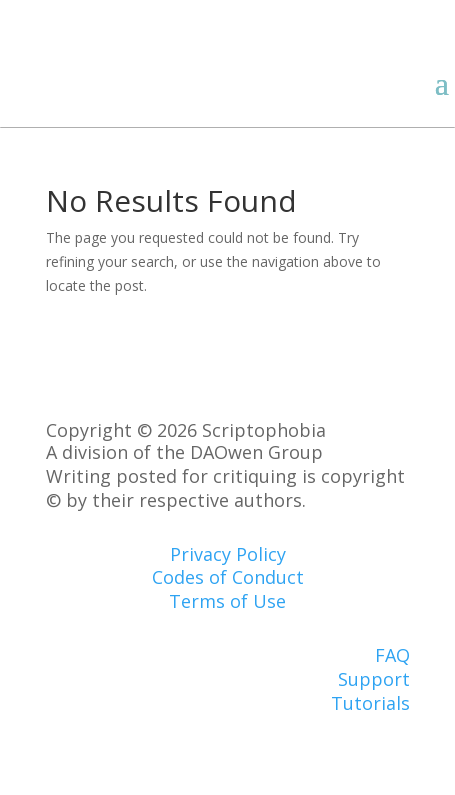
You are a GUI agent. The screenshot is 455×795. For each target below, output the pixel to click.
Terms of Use (227, 601)
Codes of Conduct (228, 577)
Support (374, 679)
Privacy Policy (228, 554)
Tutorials (370, 703)
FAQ (392, 655)
